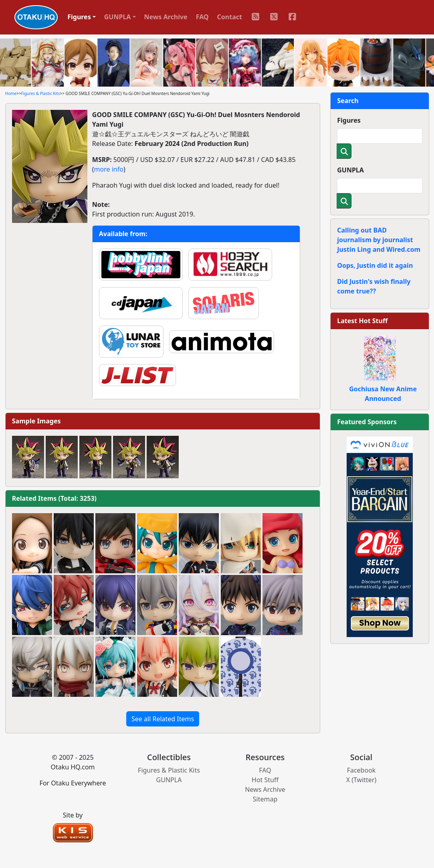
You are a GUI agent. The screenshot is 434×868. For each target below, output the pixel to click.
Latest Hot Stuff (362, 321)
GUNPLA (350, 170)
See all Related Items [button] (163, 719)
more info (109, 169)
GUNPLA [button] (118, 17)
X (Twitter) (361, 780)
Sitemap (265, 799)
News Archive (166, 17)
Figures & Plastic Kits (41, 93)
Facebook (361, 770)
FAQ (202, 17)
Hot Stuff (265, 780)
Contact (230, 17)
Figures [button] (79, 17)
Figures (349, 120)
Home (11, 93)
